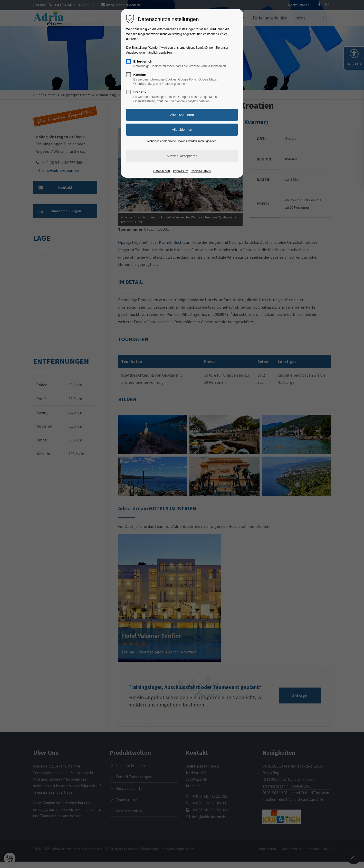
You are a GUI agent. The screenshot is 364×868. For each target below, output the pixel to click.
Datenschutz (162, 171)
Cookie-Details (201, 171)
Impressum (181, 171)
